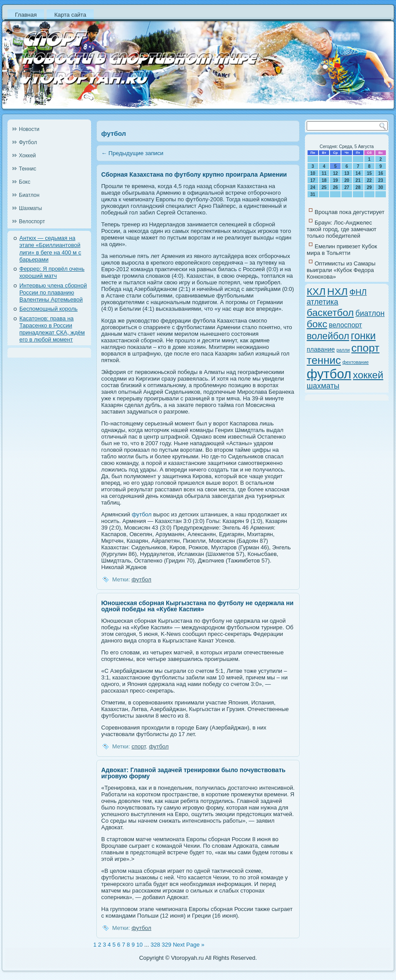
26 (335, 187)
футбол (141, 514)
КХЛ (316, 292)
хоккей (368, 375)
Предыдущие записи (132, 153)
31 (313, 194)
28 (358, 187)
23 (381, 180)
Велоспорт (32, 221)
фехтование (356, 362)
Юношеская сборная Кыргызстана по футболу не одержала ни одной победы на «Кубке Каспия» (197, 606)
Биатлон (29, 195)
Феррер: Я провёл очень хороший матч (52, 272)
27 (346, 187)
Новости (29, 129)
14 (358, 173)
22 (369, 180)
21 (358, 180)
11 (324, 173)
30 (381, 187)
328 (155, 945)
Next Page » (189, 945)
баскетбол (330, 312)
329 (167, 945)
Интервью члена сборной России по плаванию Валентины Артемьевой (53, 293)
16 (381, 173)
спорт (139, 746)
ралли (343, 350)
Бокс (25, 182)
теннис (324, 360)
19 (335, 180)
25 (324, 187)
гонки (363, 336)
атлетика (323, 302)
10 (139, 945)
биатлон (370, 313)
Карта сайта (70, 15)
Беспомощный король (48, 309)
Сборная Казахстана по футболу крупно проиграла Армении (194, 174)
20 (346, 180)
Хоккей (27, 156)
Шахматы (30, 208)
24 (313, 187)
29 (369, 187)
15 (369, 173)
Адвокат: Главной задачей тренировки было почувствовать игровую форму (193, 773)
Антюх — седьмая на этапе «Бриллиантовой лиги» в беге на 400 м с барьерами (50, 249)
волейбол (328, 336)
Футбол (28, 142)
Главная (26, 15)
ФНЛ (358, 292)
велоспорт (345, 325)
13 (346, 173)
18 (324, 180)
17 (313, 180)
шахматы (323, 386)
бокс (317, 324)
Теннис (27, 169)
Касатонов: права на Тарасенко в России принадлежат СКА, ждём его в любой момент (52, 329)
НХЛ (338, 291)
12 (335, 173)
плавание (321, 349)
